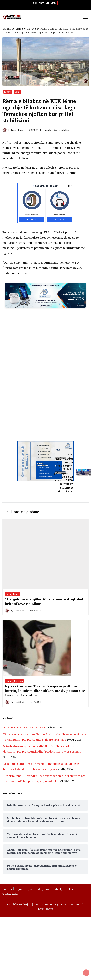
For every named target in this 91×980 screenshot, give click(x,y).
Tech (72, 889)
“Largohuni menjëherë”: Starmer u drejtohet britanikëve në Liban (44, 601)
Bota (8, 594)
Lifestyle (59, 889)
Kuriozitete (10, 894)
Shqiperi (18, 681)
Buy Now (31, 219)
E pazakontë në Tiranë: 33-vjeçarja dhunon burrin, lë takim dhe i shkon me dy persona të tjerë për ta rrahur (45, 691)
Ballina (7, 889)
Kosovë (8, 92)
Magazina (44, 889)
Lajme (18, 92)
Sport (30, 889)
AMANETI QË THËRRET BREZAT (25, 727)
